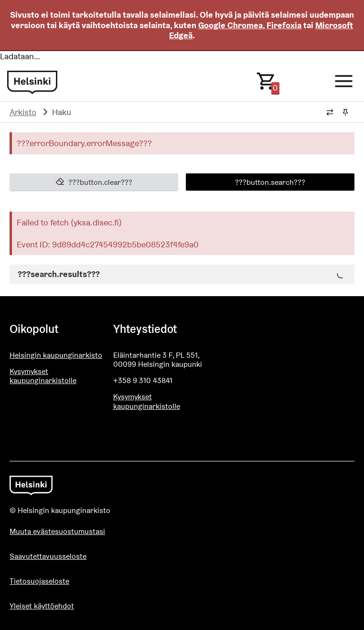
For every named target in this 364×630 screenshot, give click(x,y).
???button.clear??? (94, 182)
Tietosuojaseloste (39, 581)
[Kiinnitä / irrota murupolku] (345, 113)
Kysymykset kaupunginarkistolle (43, 376)
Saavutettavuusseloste (48, 556)
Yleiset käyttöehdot (42, 606)
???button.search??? (270, 182)
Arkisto (23, 112)
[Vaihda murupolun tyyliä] (330, 113)
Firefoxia (284, 25)
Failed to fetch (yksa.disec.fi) (69, 222)
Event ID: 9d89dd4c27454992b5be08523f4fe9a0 (108, 244)
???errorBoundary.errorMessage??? (84, 143)
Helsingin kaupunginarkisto (56, 355)
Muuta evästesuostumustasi (57, 531)
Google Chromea (230, 25)
